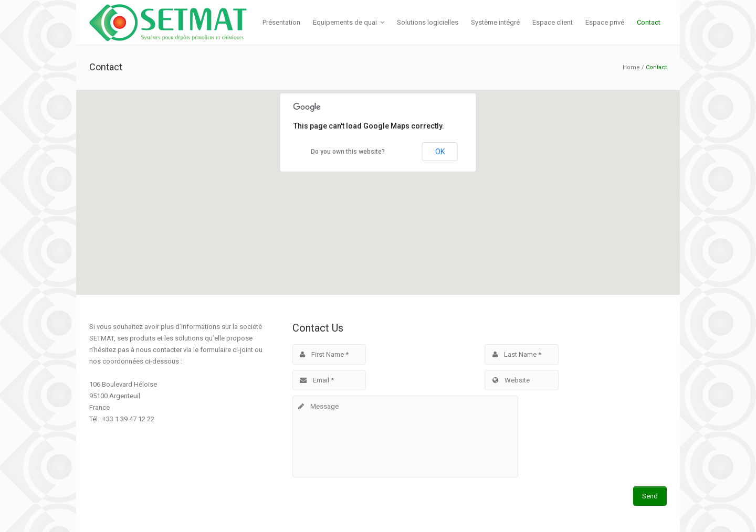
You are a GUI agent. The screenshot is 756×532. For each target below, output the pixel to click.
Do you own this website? (348, 152)
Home (631, 67)
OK (440, 152)
